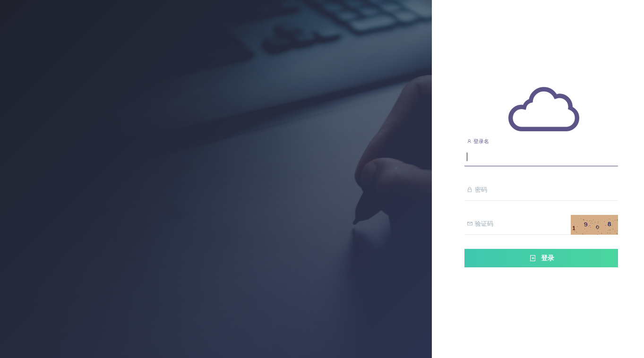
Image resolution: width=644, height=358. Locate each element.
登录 (541, 258)
